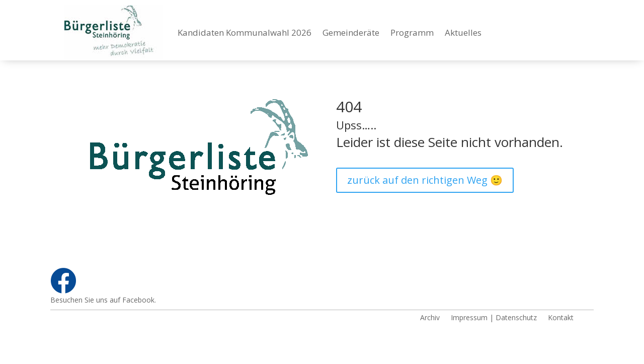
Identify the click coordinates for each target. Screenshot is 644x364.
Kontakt (561, 317)
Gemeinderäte (351, 32)
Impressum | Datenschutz (494, 317)
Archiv (430, 317)
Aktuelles (463, 32)
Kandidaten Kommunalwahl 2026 (245, 32)
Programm (412, 32)
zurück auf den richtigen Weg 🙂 (425, 180)
